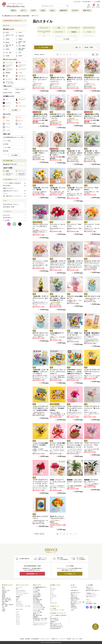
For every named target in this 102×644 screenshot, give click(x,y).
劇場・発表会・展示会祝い (8, 605)
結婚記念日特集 (36, 597)
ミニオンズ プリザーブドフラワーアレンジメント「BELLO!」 (92, 372)
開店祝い (4, 597)
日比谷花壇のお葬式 (55, 628)
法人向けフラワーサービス (39, 625)
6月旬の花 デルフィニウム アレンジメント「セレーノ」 (92, 80)
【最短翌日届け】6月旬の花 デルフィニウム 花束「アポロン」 (57, 153)
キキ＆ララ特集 (36, 611)
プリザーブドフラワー (89, 28)
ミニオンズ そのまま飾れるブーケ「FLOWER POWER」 (40, 445)
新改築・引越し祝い (6, 598)
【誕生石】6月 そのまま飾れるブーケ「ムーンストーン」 (75, 80)
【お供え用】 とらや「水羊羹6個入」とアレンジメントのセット (40, 372)
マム (51, 592)
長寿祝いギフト (36, 614)
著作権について (55, 639)
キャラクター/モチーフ (74, 28)
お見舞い (4, 609)
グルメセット (19, 601)
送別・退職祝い (5, 601)
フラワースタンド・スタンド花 (23, 606)
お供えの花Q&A (36, 603)
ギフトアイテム (19, 605)
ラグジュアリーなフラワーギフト (40, 623)
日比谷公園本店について (56, 625)
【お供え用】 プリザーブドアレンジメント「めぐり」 (40, 298)
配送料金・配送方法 (75, 599)
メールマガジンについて (91, 595)
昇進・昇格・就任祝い (7, 600)
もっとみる (66, 39)
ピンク (17, 613)
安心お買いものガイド (76, 593)
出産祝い (4, 594)
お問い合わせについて (91, 597)
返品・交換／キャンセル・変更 (78, 602)
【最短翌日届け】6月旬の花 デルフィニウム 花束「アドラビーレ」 (91, 116)
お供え (52, 10)
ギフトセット (19, 603)
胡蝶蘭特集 (35, 617)
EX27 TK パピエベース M (92, 296)
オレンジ (18, 616)
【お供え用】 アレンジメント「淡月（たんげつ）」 (75, 190)
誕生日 (13, 10)
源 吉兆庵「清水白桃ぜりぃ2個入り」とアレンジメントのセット (92, 335)
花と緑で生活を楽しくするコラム (11, 204)
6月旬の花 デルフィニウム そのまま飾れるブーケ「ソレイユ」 (58, 116)
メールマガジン (74, 608)
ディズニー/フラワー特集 (38, 609)
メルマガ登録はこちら (70, 574)
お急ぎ (43, 10)
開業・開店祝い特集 (37, 615)
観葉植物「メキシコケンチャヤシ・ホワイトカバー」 (75, 482)
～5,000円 (5, 89)
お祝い (3, 608)
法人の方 (75, 10)
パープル (18, 618)
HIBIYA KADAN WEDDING (56, 627)
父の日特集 (35, 592)
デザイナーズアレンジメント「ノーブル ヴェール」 (40, 226)
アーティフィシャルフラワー (44, 32)
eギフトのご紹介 (54, 620)
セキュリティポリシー (45, 639)
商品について (74, 594)
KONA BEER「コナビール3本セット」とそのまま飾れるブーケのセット (75, 372)
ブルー (17, 619)
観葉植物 (74, 32)
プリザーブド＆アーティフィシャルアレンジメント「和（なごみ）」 (75, 408)
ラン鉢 (89, 32)
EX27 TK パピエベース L (40, 333)
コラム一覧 (88, 602)
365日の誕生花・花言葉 (9, 207)
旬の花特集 (35, 598)
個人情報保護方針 (35, 639)
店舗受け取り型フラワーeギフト (14, 191)
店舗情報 (53, 622)
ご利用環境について (90, 593)
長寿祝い (4, 603)
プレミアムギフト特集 (38, 606)
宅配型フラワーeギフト (9, 188)
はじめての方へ (77, 2)
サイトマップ (63, 639)
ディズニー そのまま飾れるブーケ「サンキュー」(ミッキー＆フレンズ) (58, 445)
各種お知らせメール (75, 604)
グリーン (18, 621)
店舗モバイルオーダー (56, 624)
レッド (17, 612)
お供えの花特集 (36, 601)
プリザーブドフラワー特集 (39, 608)
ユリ (51, 601)
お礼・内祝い (5, 606)
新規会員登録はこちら (32, 574)
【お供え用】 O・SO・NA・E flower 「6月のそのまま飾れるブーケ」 (58, 298)
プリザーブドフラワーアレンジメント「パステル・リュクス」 (92, 445)
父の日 (33, 10)
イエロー (18, 615)
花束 (59, 28)
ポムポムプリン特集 (37, 612)
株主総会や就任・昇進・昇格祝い (40, 619)
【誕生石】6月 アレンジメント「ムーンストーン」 (40, 80)
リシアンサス (53, 597)
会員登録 (73, 605)
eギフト (23, 10)
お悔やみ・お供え (6, 590)
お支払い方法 (74, 601)
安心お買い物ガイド (87, 2)
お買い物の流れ (74, 597)
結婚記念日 (63, 10)
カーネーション (53, 595)
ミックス (18, 624)
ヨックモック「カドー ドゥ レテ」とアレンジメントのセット (58, 372)
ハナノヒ (14, 193)
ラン (51, 600)
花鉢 (17, 600)
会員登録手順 (74, 607)
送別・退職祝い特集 (37, 600)
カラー (51, 598)
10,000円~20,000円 (7, 93)
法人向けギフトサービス (10, 164)
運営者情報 (28, 639)
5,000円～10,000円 (20, 89)
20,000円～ (18, 93)
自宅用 (3, 611)
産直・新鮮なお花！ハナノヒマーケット (14, 196)
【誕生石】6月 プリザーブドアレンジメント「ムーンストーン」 (57, 80)
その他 (72, 610)
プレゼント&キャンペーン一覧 (57, 610)
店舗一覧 (87, 10)
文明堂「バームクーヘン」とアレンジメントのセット (57, 482)
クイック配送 (53, 608)
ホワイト (18, 623)
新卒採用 (69, 639)
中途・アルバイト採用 (77, 639)
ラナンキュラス (53, 603)
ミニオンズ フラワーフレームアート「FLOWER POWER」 (58, 408)
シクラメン (52, 590)
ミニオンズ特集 (36, 593)
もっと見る (14, 110)
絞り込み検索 (43, 47)
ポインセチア (53, 589)
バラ (51, 587)
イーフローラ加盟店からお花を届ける (14, 183)
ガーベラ (52, 594)
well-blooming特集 (37, 595)
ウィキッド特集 (36, 590)
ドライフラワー (59, 32)
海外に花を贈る (14, 186)
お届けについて (74, 596)
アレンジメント (44, 28)
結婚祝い (4, 595)
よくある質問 (97, 2)
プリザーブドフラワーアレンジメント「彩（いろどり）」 (92, 408)
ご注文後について (90, 589)
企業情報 (22, 639)
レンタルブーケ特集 (37, 604)
